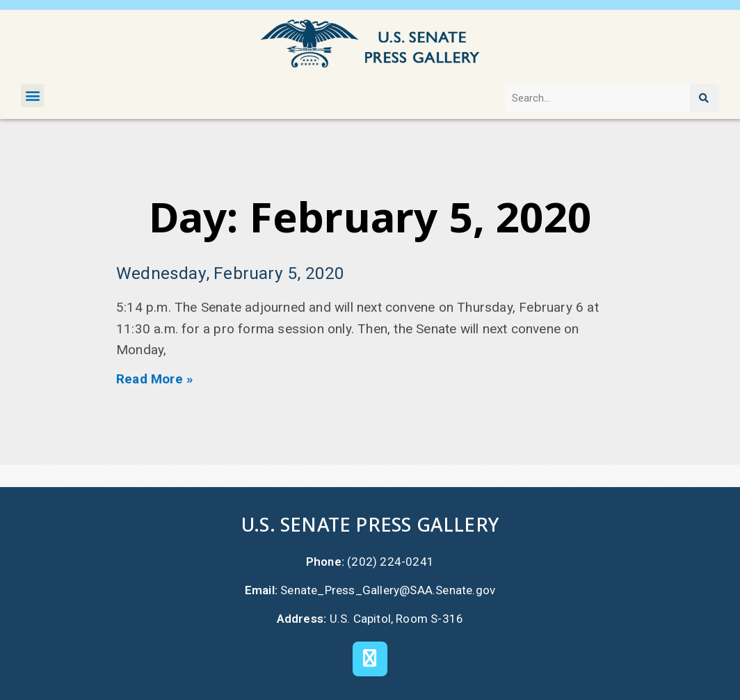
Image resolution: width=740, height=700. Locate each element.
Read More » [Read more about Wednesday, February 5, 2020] (155, 379)
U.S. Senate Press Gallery (370, 524)
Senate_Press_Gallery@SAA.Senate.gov (388, 590)
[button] (32, 96)
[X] (370, 659)
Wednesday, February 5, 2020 (230, 273)
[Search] (705, 98)
